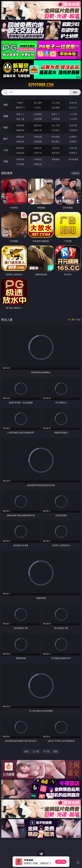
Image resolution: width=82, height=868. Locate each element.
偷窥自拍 (20, 137)
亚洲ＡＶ (20, 114)
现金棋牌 (56, 108)
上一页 (36, 751)
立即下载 (61, 862)
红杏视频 (20, 164)
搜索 (75, 92)
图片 (6, 139)
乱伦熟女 (56, 130)
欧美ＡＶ (56, 114)
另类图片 (73, 141)
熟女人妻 (20, 119)
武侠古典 (73, 148)
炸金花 (38, 108)
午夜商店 (38, 159)
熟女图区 (56, 141)
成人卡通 (56, 125)
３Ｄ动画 (73, 114)
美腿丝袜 (20, 141)
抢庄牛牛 (73, 108)
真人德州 (38, 103)
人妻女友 (56, 148)
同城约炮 (20, 159)
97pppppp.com (41, 85)
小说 (6, 150)
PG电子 (20, 103)
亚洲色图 (38, 137)
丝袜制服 (38, 119)
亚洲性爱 (20, 125)
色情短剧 (38, 164)
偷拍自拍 (38, 125)
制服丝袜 (20, 130)
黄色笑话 (56, 153)
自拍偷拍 (38, 114)
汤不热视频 (73, 159)
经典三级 (38, 130)
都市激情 (20, 148)
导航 (6, 161)
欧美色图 (56, 137)
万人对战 (56, 103)
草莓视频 (56, 159)
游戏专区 (73, 103)
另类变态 (73, 130)
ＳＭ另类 (73, 119)
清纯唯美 (38, 141)
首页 (26, 751)
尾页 (56, 751)
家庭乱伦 (38, 148)
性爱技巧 (73, 153)
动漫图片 (73, 137)
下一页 (46, 751)
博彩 (6, 105)
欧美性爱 (73, 125)
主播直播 (56, 119)
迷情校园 (20, 153)
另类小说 (38, 153)
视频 (6, 116)
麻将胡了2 (20, 108)
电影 (6, 127)
